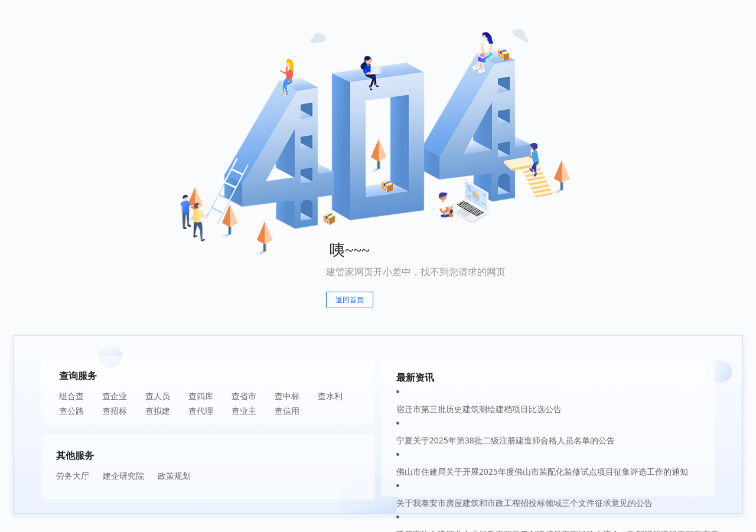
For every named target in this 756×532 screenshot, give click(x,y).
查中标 (287, 396)
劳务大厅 (73, 476)
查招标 (115, 411)
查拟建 (158, 411)
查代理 (201, 411)
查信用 (287, 411)
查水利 (330, 396)
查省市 (244, 396)
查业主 (244, 411)
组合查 (71, 396)
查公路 (71, 411)
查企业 (115, 396)
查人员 (158, 396)
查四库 (201, 396)
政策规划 (174, 476)
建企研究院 (123, 476)
